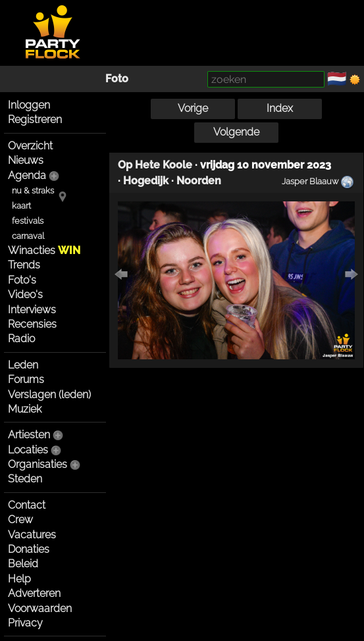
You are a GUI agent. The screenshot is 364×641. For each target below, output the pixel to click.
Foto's (22, 280)
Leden (23, 365)
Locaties (28, 450)
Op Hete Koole (155, 165)
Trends (24, 265)
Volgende (236, 132)
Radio (21, 339)
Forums (26, 379)
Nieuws (26, 160)
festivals (28, 221)
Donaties (29, 549)
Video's (25, 295)
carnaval (28, 236)
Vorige (193, 108)
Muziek (25, 409)
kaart (21, 206)
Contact (27, 505)
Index (280, 108)
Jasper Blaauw (310, 181)
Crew (20, 520)
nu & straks (33, 191)
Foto (117, 79)
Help (19, 579)
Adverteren (34, 593)
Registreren (35, 119)
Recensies (32, 324)
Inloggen (29, 105)
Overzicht (30, 146)
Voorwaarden (40, 608)
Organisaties (38, 464)
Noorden (199, 181)
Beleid (23, 564)
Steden (25, 479)
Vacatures (32, 535)
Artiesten (29, 435)
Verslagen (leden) (49, 395)
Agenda (27, 175)
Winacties (44, 250)
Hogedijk (146, 181)
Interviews (32, 310)
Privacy (25, 623)
